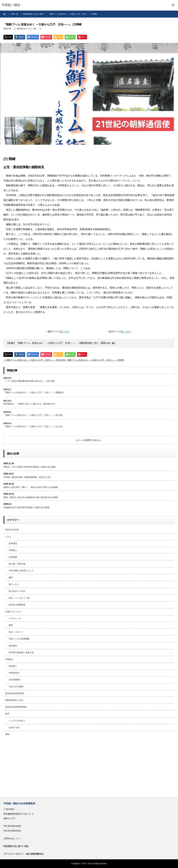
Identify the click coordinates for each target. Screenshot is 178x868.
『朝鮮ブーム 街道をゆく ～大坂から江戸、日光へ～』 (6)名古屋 (35, 360)
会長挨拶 (13, 557)
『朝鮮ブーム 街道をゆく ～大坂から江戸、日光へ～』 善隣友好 (34, 393)
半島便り (9, 659)
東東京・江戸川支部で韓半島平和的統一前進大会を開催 (30, 467)
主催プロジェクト (14, 612)
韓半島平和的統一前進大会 (21, 653)
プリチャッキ (15, 618)
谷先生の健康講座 (17, 605)
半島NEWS (14, 673)
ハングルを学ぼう (17, 721)
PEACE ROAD (12, 530)
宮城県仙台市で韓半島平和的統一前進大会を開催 (26, 507)
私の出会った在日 (17, 591)
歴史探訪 (13, 646)
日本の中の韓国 (16, 687)
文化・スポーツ (16, 632)
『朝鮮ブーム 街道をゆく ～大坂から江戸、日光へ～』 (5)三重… (34, 415)
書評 (11, 578)
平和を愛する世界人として (21, 571)
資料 (35, 29)
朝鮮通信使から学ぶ (25, 29)
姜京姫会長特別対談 (15, 693)
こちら (66, 331)
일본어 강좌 (14, 727)
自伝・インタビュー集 (19, 598)
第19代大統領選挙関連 (16, 707)
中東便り (13, 550)
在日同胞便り (15, 680)
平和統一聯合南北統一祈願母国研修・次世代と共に (27, 477)
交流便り (13, 666)
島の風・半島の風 (17, 564)
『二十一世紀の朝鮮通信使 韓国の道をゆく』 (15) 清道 (29, 381)
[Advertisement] (89, 767)
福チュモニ (14, 584)
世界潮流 (13, 543)
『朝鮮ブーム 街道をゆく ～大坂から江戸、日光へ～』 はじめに (34, 426)
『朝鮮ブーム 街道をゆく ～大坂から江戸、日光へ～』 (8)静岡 (95, 360)
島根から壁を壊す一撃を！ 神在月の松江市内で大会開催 (31, 487)
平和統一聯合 (87, 864)
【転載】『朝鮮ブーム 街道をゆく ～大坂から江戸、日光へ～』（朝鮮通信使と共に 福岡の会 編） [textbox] (61, 343)
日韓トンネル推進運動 (19, 639)
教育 (11, 625)
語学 (7, 714)
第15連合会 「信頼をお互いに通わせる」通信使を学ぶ (30, 404)
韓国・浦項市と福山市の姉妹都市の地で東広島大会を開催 (31, 497)
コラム (8, 537)
